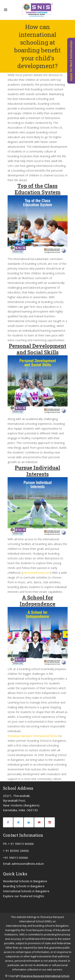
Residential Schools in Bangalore (25, 881)
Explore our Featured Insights (24, 896)
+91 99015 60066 (15, 858)
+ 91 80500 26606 (16, 851)
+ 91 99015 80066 (21, 844)
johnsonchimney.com (36, 573)
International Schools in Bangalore (26, 891)
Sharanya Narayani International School (34, 736)
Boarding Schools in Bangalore (24, 886)
